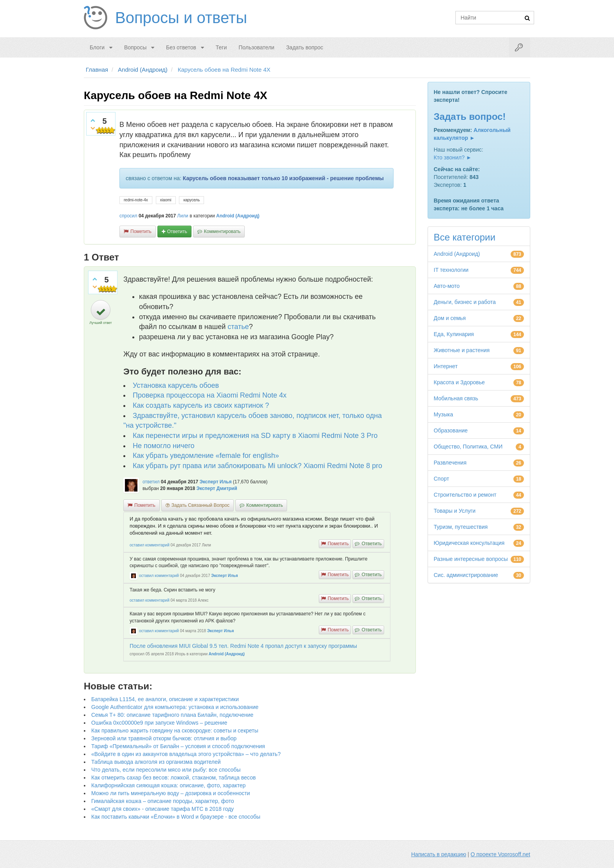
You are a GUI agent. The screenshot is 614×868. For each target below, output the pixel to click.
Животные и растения (462, 350)
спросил (128, 216)
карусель (191, 200)
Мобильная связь (456, 398)
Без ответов (181, 47)
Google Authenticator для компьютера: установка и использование (175, 707)
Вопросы (135, 47)
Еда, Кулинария (454, 334)
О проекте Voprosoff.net (500, 854)
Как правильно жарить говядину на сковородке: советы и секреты (175, 731)
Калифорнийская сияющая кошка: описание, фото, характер (168, 785)
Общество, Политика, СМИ (468, 447)
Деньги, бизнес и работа (465, 302)
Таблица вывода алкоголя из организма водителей (156, 762)
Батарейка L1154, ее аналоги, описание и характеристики (165, 699)
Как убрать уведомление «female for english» (206, 456)
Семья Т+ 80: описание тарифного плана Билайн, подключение (172, 715)
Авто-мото (447, 286)
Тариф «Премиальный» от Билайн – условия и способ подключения (178, 746)
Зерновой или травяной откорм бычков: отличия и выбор (164, 738)
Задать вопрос (305, 47)
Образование (451, 430)
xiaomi (166, 200)
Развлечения (450, 463)
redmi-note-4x (136, 200)
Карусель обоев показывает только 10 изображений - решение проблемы (283, 178)
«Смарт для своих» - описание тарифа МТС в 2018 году (163, 809)
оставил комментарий (150, 545)
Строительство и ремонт (465, 495)
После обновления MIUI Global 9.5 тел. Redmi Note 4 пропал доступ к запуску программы (243, 646)
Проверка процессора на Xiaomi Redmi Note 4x (210, 395)
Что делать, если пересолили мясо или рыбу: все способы (166, 770)
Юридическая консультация (469, 543)
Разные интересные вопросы (471, 559)
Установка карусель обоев (176, 385)
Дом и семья (450, 318)
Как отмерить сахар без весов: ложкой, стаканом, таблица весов (173, 778)
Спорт (442, 479)
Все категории (465, 237)
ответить (177, 231)
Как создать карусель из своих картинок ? (201, 405)
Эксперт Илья (215, 482)
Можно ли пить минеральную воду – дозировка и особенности (171, 793)
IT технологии (451, 270)
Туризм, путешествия (461, 527)
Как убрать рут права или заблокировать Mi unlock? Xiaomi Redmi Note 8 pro (257, 466)
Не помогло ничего (164, 446)
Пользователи (256, 47)
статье (238, 327)
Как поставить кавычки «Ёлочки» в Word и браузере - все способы (176, 817)
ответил (151, 482)
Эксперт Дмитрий (217, 488)
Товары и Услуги (455, 511)
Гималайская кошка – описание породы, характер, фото (163, 801)
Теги (221, 47)
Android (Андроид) (238, 216)
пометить (141, 231)
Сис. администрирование (466, 575)
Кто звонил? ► (453, 157)
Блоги (97, 47)
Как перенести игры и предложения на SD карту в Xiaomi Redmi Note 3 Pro (255, 436)
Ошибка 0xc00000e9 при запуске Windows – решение (159, 723)
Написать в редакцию (439, 854)
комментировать (222, 231)
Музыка (444, 414)
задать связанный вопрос (200, 505)
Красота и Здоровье (460, 382)
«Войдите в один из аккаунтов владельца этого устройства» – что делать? (186, 754)
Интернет (446, 366)
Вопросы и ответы (181, 18)
